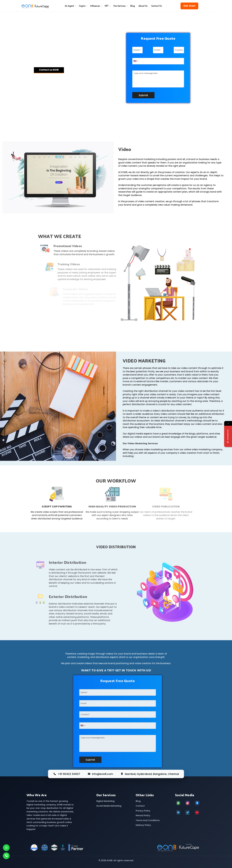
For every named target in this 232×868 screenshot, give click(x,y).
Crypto (83, 6)
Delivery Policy (143, 825)
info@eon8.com (103, 774)
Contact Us (157, 6)
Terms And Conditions (148, 820)
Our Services (121, 6)
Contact (140, 806)
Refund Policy (143, 815)
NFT (108, 6)
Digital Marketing (105, 801)
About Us (143, 6)
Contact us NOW (49, 70)
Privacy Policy (143, 811)
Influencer (96, 6)
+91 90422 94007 (69, 774)
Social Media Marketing (109, 806)
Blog (133, 6)
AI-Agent (71, 6)
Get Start (189, 6)
